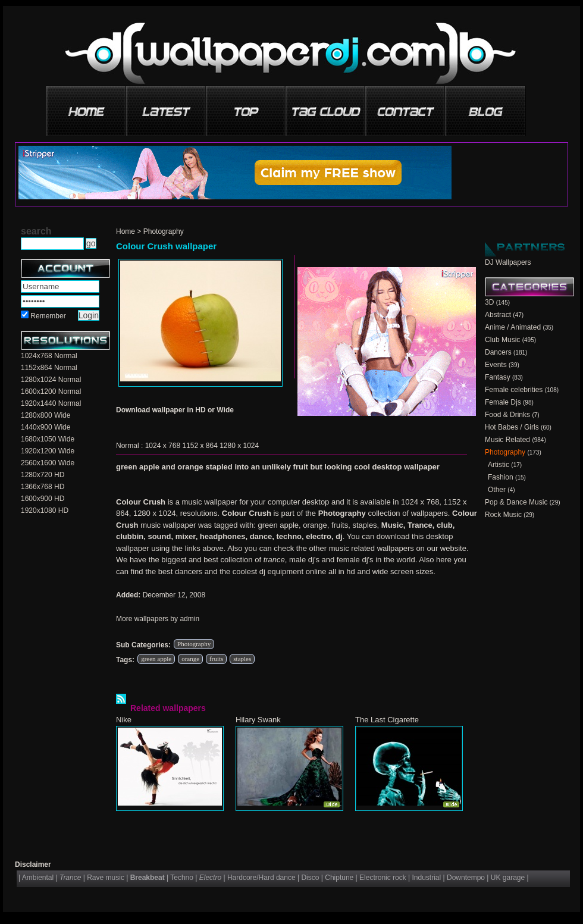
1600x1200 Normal (51, 391)
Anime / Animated (513, 327)
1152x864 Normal (49, 368)
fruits (216, 659)
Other (497, 490)
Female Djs (503, 402)
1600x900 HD (43, 499)
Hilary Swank (258, 720)
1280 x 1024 (239, 446)
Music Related (507, 440)
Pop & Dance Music (516, 502)
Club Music (502, 340)
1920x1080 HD (45, 510)
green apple (156, 659)
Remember (48, 316)
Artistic (499, 465)
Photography (164, 231)
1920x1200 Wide (48, 451)
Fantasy (498, 377)
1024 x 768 (163, 446)
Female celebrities (514, 390)
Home (126, 231)
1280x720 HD (43, 475)
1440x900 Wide (46, 427)
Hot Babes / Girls (512, 427)
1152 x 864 (200, 446)
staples (242, 659)
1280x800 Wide (46, 415)
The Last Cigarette (387, 720)
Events (496, 365)
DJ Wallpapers (508, 262)
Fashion (501, 477)
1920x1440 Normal (51, 403)
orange (190, 659)
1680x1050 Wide (48, 439)
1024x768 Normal (49, 356)
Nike (124, 720)
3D (489, 302)
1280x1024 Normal (51, 380)
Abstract (498, 315)
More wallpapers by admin (158, 619)
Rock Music (503, 515)
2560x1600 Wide (48, 463)
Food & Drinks (507, 415)
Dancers (498, 352)
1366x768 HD (43, 487)
